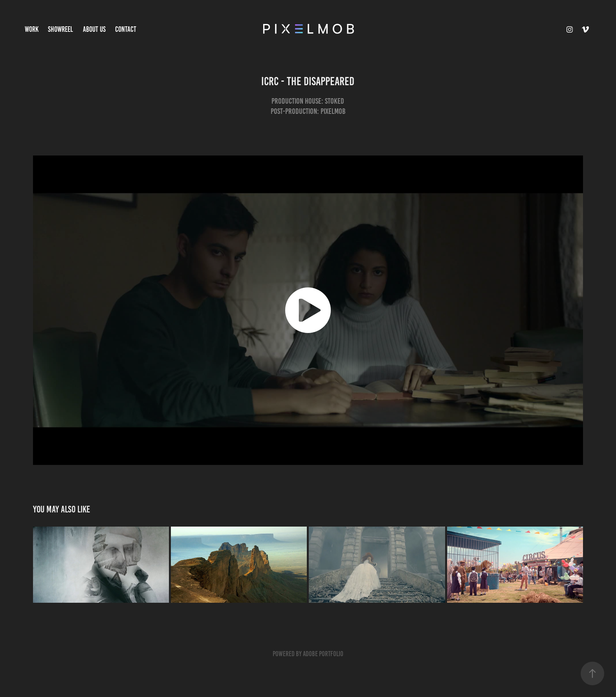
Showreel (60, 29)
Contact (126, 29)
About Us (94, 29)
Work (32, 29)
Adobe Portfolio (323, 654)
